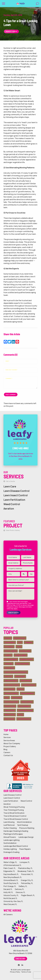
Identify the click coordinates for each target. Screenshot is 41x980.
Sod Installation (24, 706)
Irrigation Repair (21, 655)
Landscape (9, 664)
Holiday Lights (25, 651)
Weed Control (12, 504)
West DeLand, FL (10, 904)
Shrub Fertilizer (27, 702)
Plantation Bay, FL (25, 868)
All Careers (8, 915)
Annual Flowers (20, 638)
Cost (20, 642)
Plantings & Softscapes (13, 834)
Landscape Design (22, 664)
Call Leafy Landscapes (21, 417)
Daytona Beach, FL (11, 874)
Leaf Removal (9, 825)
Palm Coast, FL (10, 868)
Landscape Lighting (11, 840)
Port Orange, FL (10, 886)
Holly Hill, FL (8, 892)
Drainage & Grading (11, 852)
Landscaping (9, 668)
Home (6, 734)
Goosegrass (9, 647)
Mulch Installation (27, 693)
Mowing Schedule (11, 693)
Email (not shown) (12, 370)
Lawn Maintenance (29, 685)
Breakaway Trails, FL (26, 871)
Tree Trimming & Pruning (14, 810)
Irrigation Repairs (11, 659)
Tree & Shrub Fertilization (14, 813)
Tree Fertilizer (10, 710)
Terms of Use (26, 972)
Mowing (20, 689)
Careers (7, 752)
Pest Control (17, 698)
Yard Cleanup (9, 719)
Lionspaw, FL (25, 862)
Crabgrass (29, 642)
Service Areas (9, 741)
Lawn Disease (20, 676)
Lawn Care (10, 486)
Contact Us (8, 755)
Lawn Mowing (10, 689)
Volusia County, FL (11, 895)
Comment (9, 378)
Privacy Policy (15, 972)
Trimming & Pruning (25, 710)
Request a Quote (11, 31)
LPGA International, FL (12, 865)
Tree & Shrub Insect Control (15, 816)
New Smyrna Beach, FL (13, 877)
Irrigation (8, 655)
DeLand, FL (8, 889)
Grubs (19, 647)
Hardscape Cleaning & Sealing (16, 831)
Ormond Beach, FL (11, 880)
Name (7, 361)
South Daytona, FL (11, 883)
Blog (5, 749)
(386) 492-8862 (21, 959)
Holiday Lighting (11, 651)
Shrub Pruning (10, 706)
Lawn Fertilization (14, 500)
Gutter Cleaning (10, 828)
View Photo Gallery (12, 530)
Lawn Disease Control (17, 491)
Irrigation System (27, 659)
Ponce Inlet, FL (27, 874)
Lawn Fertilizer (26, 681)
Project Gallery (10, 746)
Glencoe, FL (20, 892)
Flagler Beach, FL (28, 895)
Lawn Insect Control (16, 495)
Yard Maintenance (24, 719)
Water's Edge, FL (10, 862)
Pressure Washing (27, 828)
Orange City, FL (27, 880)
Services (7, 737)
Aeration (9, 509)
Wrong (20, 715)
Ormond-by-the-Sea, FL (13, 901)
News (7, 698)
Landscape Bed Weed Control (16, 846)
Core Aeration (10, 642)
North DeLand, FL (10, 898)
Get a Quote (9, 481)
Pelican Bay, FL (27, 883)
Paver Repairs (25, 849)
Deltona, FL (19, 889)
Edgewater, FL (9, 871)
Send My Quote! (14, 613)
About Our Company (12, 743)
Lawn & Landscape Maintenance (16, 672)
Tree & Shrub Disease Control (16, 819)
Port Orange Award (11, 702)
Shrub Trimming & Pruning (14, 807)
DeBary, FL (23, 886)
